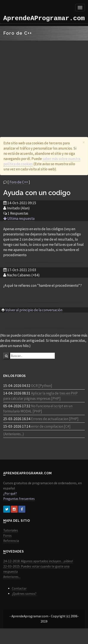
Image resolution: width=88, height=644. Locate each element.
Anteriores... (12, 577)
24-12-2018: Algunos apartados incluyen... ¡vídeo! (38, 561)
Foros (7, 536)
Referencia (11, 541)
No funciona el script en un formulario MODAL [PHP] (38, 409)
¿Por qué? (10, 493)
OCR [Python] (42, 386)
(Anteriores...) (14, 434)
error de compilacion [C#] (51, 426)
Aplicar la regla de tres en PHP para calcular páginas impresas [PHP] (40, 396)
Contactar (19, 588)
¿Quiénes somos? (24, 594)
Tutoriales (11, 530)
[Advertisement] (40, 83)
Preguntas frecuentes (19, 499)
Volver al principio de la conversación (34, 310)
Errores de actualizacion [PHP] (55, 419)
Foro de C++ (19, 182)
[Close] (84, 142)
